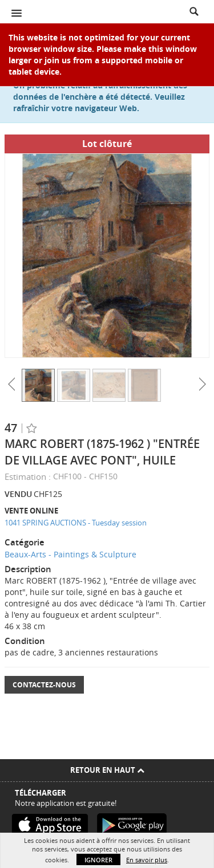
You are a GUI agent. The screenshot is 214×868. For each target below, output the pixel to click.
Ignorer (98, 860)
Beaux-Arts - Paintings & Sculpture (70, 554)
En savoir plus (147, 860)
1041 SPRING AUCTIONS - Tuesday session (76, 523)
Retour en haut (107, 770)
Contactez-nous (44, 685)
